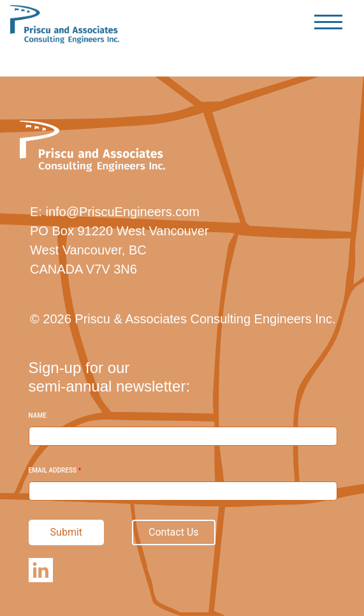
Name (38, 415)
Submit (66, 532)
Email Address (55, 470)
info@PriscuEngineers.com (122, 212)
